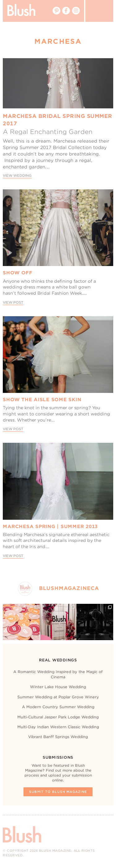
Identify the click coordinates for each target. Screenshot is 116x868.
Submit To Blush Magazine (58, 792)
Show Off (17, 273)
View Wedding (17, 176)
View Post (13, 303)
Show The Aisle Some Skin (42, 400)
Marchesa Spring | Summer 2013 (50, 527)
